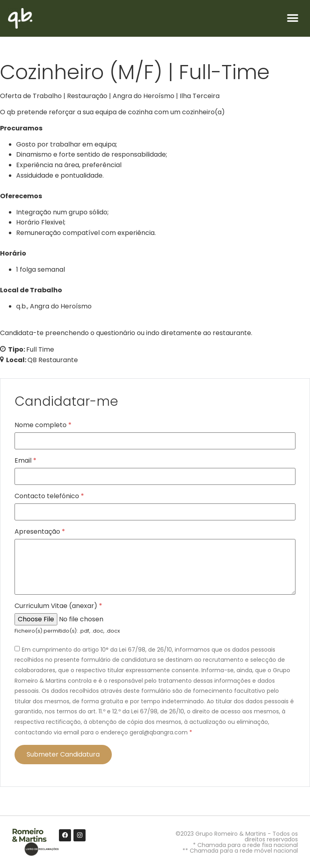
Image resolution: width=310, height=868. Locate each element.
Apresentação (40, 532)
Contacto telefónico (49, 496)
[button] (293, 18)
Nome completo (43, 425)
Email (25, 461)
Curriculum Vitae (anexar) (58, 606)
